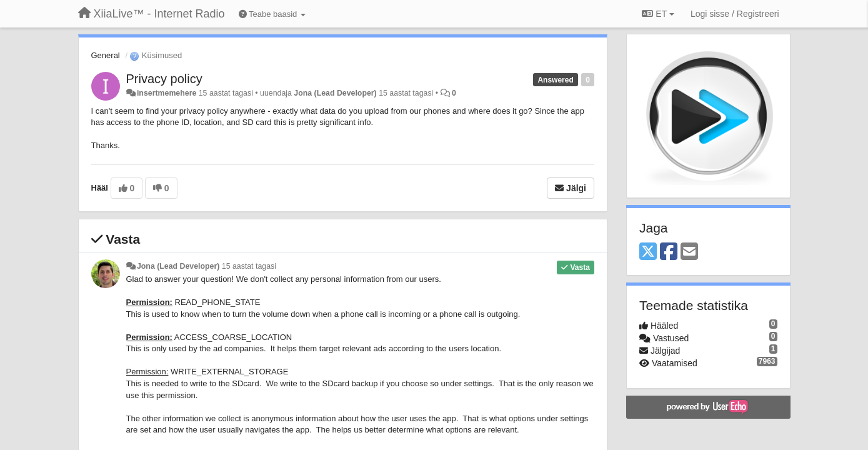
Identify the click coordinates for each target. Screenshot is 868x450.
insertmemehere (167, 93)
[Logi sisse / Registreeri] (735, 14)
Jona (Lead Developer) (335, 93)
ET (658, 14)
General (106, 55)
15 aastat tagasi (249, 266)
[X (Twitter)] (648, 252)
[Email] (689, 252)
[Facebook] (669, 252)
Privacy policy (164, 79)
